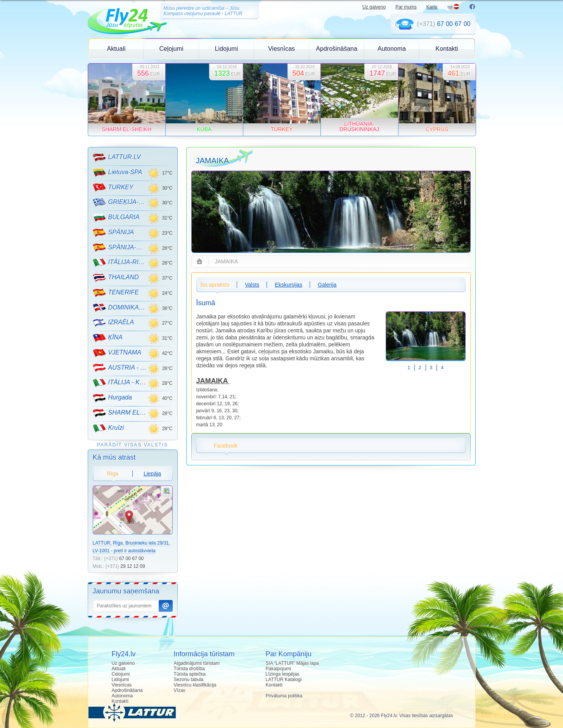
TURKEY (113, 187)
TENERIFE (116, 293)
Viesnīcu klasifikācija (195, 685)
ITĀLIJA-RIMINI (120, 263)
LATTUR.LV (117, 157)
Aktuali (116, 49)
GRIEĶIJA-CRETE (120, 202)
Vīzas (180, 690)
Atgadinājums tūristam (197, 663)
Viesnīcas (281, 49)
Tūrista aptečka (190, 674)
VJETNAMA (117, 353)
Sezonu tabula (189, 680)
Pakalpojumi (278, 669)
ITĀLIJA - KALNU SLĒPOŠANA (120, 383)
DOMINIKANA (120, 308)
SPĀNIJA (113, 233)
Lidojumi (227, 49)
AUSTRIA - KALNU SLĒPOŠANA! (120, 368)
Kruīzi (108, 428)
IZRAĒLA (113, 323)
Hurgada (112, 398)
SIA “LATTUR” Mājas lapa (292, 663)
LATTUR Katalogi (284, 680)
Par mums (406, 7)
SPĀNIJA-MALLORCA (120, 247)
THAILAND (116, 278)
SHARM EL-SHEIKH (120, 413)
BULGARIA (116, 218)
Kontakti (447, 49)
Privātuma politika (284, 696)
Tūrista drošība (189, 669)
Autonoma (392, 49)
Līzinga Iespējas (283, 674)
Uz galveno (374, 7)
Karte (432, 7)
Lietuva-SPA (118, 173)
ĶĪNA (108, 338)
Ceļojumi (171, 49)
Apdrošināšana (337, 49)
